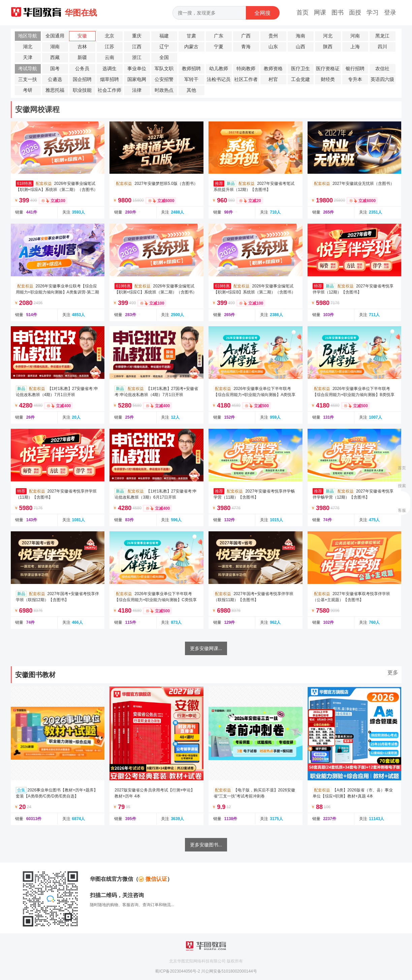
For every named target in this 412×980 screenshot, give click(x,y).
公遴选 (55, 79)
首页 (303, 12)
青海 (246, 47)
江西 (137, 47)
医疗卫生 (300, 69)
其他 (191, 90)
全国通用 (55, 36)
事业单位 (137, 69)
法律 (137, 90)
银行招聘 (355, 69)
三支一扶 (28, 79)
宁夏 (219, 47)
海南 (300, 36)
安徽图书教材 (35, 675)
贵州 (273, 36)
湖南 (55, 47)
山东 (273, 47)
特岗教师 (246, 69)
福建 (164, 36)
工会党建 (300, 79)
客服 (402, 510)
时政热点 (164, 90)
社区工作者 (246, 79)
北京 (109, 36)
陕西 (328, 47)
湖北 (28, 47)
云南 (109, 58)
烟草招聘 (109, 79)
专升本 (355, 79)
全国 (164, 58)
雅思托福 (55, 90)
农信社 (382, 69)
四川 (382, 47)
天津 (28, 58)
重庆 (137, 36)
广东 (219, 36)
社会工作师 (109, 90)
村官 (273, 79)
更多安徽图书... (206, 845)
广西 (246, 36)
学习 (373, 12)
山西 (300, 47)
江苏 (109, 47)
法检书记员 (219, 79)
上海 (355, 47)
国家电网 (137, 79)
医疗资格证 (328, 69)
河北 (328, 36)
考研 (28, 90)
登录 (390, 12)
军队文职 (164, 69)
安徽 (82, 36)
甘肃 (191, 36)
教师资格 (273, 69)
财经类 (328, 79)
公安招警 (164, 79)
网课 (320, 12)
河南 (355, 36)
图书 (338, 12)
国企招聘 (82, 79)
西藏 (55, 58)
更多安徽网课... (206, 648)
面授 (355, 12)
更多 (393, 673)
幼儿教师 (219, 69)
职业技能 (82, 90)
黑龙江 (382, 36)
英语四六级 (382, 79)
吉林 (82, 47)
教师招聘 (191, 69)
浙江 (137, 58)
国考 (55, 69)
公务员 (82, 69)
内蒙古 (191, 47)
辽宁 (164, 47)
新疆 (82, 58)
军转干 (191, 79)
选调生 (109, 69)
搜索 (402, 486)
